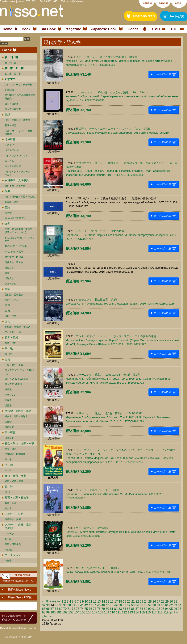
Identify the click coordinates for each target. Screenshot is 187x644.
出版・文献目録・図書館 (17, 120)
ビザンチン (10, 395)
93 (163, 609)
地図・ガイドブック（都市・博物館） (20, 132)
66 (48, 609)
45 (99, 605)
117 (154, 612)
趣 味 (8, 539)
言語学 (8, 213)
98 (44, 612)
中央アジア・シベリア (16, 156)
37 (65, 605)
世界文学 (9, 278)
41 (82, 605)
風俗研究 (9, 427)
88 (141, 609)
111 (118, 612)
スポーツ (9, 534)
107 (95, 612)
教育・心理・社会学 (17, 498)
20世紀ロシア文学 (14, 252)
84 (124, 609)
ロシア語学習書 (13, 109)
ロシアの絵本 (12, 104)
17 (116, 602)
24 (146, 602)
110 (112, 612)
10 (86, 602)
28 (163, 602)
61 (167, 605)
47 (107, 605)
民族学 (8, 422)
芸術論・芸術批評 (14, 295)
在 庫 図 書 (13, 74)
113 (130, 612)
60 (163, 605)
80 (107, 609)
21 (133, 602)
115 (142, 612)
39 (73, 605)
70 (65, 609)
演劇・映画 (10, 316)
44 (95, 605)
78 (99, 609)
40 (78, 605)
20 (129, 602)
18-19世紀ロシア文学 (16, 246)
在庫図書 (9, 90)
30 (171, 602)
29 (167, 602)
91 (154, 609)
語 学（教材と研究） (15, 218)
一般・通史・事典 (14, 365)
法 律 (9, 465)
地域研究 (10, 139)
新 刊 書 (10, 63)
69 (61, 609)
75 (86, 609)
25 (150, 602)
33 (48, 605)
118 (160, 612)
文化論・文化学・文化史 (17, 327)
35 (56, 605)
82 (116, 609)
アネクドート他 (13, 332)
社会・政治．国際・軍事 (19, 443)
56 (146, 605)
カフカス (9, 161)
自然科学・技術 (14, 514)
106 (89, 612)
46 (103, 605)
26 (154, 602)
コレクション (13, 555)
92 (158, 609)
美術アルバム (12, 300)
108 (101, 612)
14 (103, 602)
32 (44, 605)
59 (158, 605)
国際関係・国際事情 (15, 454)
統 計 (9, 487)
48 (112, 605)
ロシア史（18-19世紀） (17, 379)
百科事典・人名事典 (17, 180)
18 (120, 602)
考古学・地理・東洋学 (16, 416)
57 (150, 605)
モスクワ (9, 145)
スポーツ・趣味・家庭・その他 (19, 526)
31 (176, 602)
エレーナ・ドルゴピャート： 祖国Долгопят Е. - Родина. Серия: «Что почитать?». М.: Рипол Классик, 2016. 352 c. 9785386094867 (115, 494)
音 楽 (7, 311)
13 (99, 602)
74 (82, 609)
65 (44, 609)
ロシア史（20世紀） (15, 384)
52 (129, 605)
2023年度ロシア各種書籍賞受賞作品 (20, 97)
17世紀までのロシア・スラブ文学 (20, 239)
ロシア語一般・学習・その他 (20, 197)
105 (83, 612)
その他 (8, 550)
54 (137, 605)
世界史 (8, 406)
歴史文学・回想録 (14, 257)
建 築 (7, 305)
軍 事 (8, 460)
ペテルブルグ (12, 150)
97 (180, 609)
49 (116, 605)
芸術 (7, 289)
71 (69, 609)
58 (154, 605)
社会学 (8, 508)
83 (120, 609)
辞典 (7, 191)
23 (142, 602)
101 (59, 612)
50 (120, 605)
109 (107, 612)
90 (150, 609)
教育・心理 (10, 503)
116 (148, 612)
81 (112, 609)
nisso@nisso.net (75, 1)
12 (95, 602)
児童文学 (9, 268)
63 (175, 605)
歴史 (7, 359)
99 (48, 612)
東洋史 (8, 400)
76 (90, 609)
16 (112, 602)
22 (137, 602)
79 (103, 609)
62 (171, 605)
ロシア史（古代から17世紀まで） (20, 372)
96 (175, 609)
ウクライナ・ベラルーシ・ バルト (19, 173)
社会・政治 (10, 449)
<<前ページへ (51, 602)
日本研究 (10, 432)
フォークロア (12, 284)
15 (108, 602)
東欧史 (8, 389)
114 (136, 612)
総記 (7, 115)
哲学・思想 (11, 338)
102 (65, 612)
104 (77, 612)
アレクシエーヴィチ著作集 (19, 85)
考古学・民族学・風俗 (18, 411)
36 (61, 605)
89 (146, 609)
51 (124, 605)
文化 (7, 321)
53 (133, 605)
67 (52, 609)
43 (90, 605)
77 (95, 609)
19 (125, 602)
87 (137, 609)
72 (73, 609)
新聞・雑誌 (10, 125)
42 (86, 605)
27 (159, 602)
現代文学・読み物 (14, 262)
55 (141, 605)
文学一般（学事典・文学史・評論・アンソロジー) (20, 231)
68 (56, 609)
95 (171, 609)
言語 (7, 207)
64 (180, 605)
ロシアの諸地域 (13, 166)
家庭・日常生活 (13, 544)
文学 (7, 224)
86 (133, 609)
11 (91, 602)
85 (129, 609)
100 (53, 612)
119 (166, 612)
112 (124, 612)
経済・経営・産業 (15, 476)
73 (78, 609)
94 (167, 609)
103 (71, 612)
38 (69, 605)
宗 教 (9, 348)
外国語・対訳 (12, 202)
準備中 (8, 561)
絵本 (7, 273)
